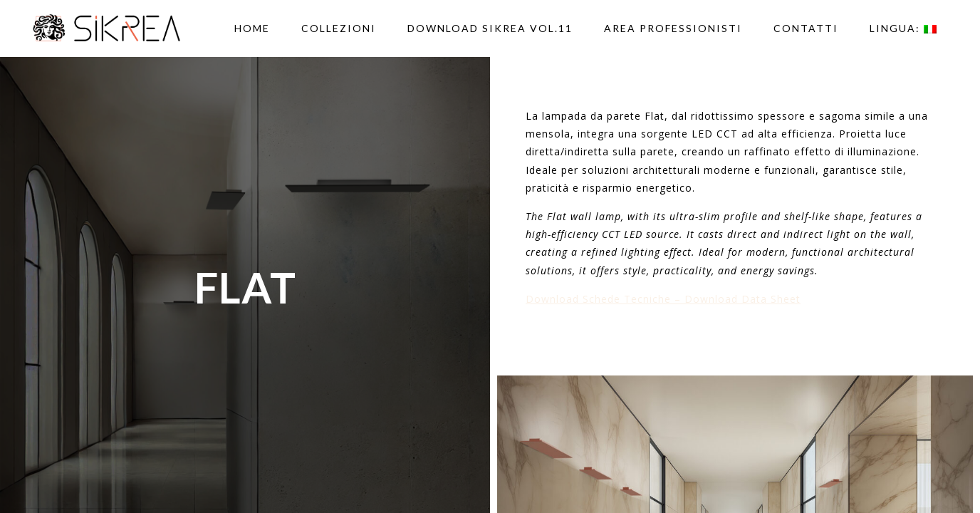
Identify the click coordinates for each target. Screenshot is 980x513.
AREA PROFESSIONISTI (673, 28)
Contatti (806, 28)
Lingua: (903, 28)
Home (252, 28)
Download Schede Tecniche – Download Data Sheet (663, 299)
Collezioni (339, 28)
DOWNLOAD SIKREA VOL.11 (490, 28)
